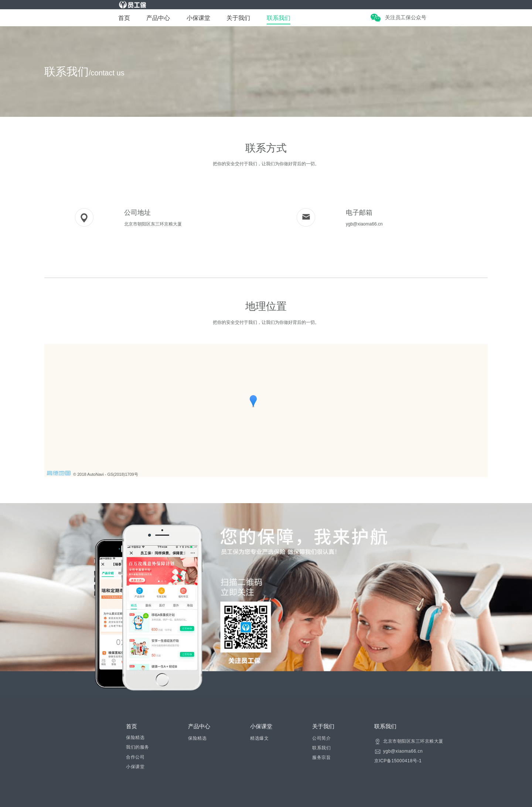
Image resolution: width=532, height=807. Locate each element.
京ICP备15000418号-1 (398, 761)
